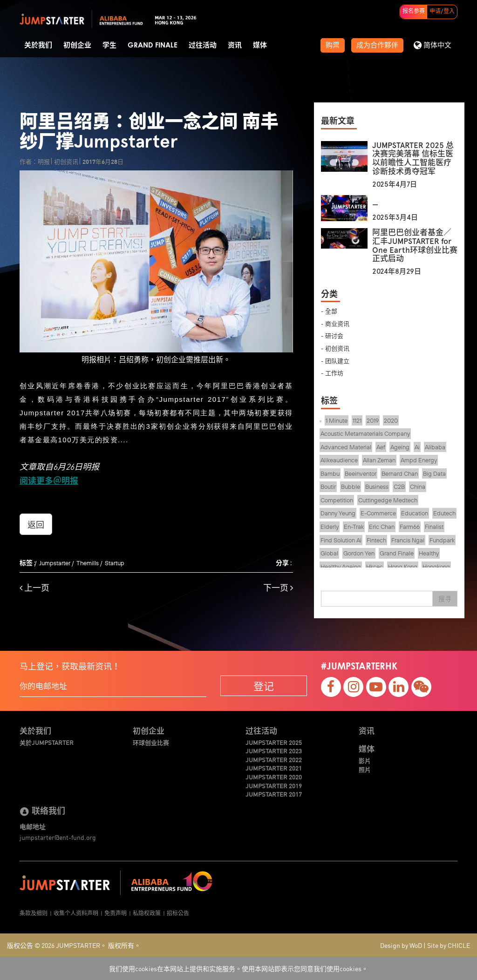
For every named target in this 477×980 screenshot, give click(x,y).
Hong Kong (403, 567)
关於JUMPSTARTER (47, 743)
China (418, 487)
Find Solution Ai (341, 540)
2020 (391, 420)
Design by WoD (401, 945)
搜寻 (445, 599)
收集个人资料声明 (76, 913)
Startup (115, 563)
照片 (365, 770)
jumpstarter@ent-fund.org (58, 837)
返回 (36, 524)
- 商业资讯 (335, 323)
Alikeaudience (339, 460)
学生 (109, 45)
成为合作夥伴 (377, 45)
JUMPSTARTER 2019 (274, 786)
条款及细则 (34, 913)
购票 (333, 45)
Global (329, 553)
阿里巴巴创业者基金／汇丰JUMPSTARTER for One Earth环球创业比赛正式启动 (415, 245)
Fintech (376, 540)
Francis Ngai (408, 540)
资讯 (235, 45)
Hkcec (375, 567)
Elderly (330, 527)
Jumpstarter (55, 563)
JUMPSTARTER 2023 (274, 751)
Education (415, 513)
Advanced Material (346, 447)
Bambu (330, 473)
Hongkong (436, 567)
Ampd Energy (419, 460)
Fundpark (442, 540)
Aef (381, 447)
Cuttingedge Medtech (388, 500)
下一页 (278, 588)
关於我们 (38, 45)
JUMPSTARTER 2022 (274, 760)
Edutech (444, 513)
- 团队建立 (335, 361)
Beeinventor (361, 473)
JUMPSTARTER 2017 (274, 794)
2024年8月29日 (397, 271)
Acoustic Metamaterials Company (365, 433)
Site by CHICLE (449, 945)
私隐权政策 (147, 913)
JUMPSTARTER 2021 (274, 768)
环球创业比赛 (151, 743)
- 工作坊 (332, 373)
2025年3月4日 (395, 217)
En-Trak (354, 527)
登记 (264, 686)
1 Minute (337, 420)
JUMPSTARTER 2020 (274, 777)
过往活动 (203, 45)
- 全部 (329, 311)
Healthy (429, 553)
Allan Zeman (379, 460)
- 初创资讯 (335, 348)
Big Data (434, 473)
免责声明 (116, 913)
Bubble (351, 487)
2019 (373, 420)
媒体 (260, 45)
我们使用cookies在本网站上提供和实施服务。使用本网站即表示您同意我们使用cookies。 (238, 968)
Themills (88, 563)
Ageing (400, 447)
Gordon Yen (359, 553)
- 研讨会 (332, 335)
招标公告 (178, 913)
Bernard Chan (400, 473)
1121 (357, 420)
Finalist (434, 527)
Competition (337, 500)
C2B (399, 487)
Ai (417, 447)
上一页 (34, 588)
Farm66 (410, 527)
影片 (365, 761)
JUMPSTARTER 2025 (274, 743)
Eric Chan (382, 527)
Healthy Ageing (341, 567)
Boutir (328, 487)
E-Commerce (378, 513)
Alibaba (435, 447)
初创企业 (77, 45)
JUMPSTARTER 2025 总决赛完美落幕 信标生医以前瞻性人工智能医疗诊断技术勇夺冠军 (413, 158)
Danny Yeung (338, 513)
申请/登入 (442, 12)
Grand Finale (153, 45)
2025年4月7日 (395, 184)
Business (377, 487)
